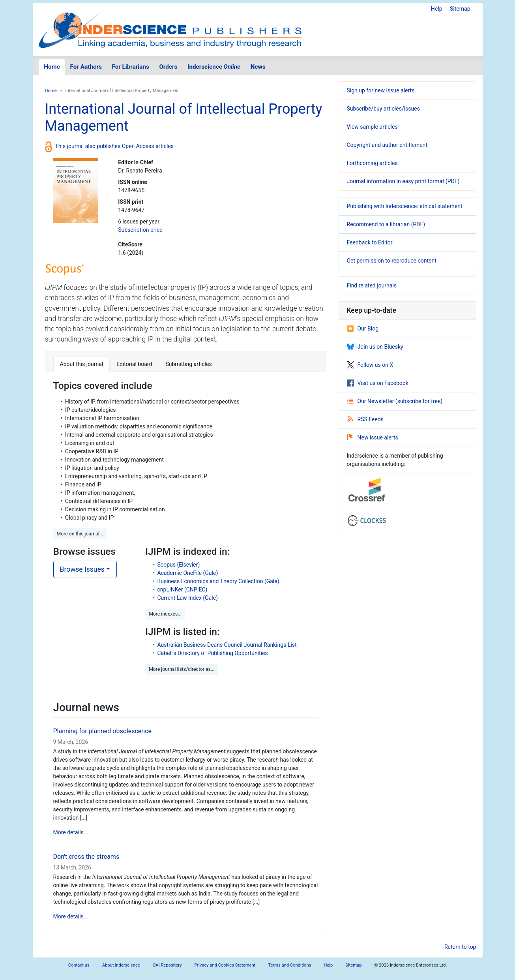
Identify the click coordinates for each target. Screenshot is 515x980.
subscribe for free (419, 401)
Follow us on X (370, 365)
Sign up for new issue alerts (381, 90)
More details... (71, 832)
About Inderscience (121, 965)
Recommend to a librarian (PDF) (386, 224)
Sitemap (460, 9)
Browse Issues (82, 569)
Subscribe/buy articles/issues (383, 109)
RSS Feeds (365, 419)
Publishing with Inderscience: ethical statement (405, 206)
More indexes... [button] (165, 614)
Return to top (460, 947)
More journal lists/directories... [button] (182, 669)
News (258, 67)
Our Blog (363, 329)
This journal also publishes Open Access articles (115, 146)
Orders (168, 67)
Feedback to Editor (370, 242)
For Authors (86, 67)
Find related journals (372, 285)
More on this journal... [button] (80, 534)
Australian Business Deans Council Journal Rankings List (227, 645)
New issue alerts (373, 437)
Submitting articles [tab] (188, 364)
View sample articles (372, 127)
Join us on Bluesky (375, 347)
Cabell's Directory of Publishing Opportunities (213, 653)
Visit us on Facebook (378, 383)
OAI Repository (167, 965)
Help (437, 9)
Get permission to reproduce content (392, 261)
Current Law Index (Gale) (188, 598)
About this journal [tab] (82, 364)
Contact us (79, 965)
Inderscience (214, 67)
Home (52, 67)
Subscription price (140, 230)
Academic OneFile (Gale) (188, 573)
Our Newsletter (371, 401)
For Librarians (130, 67)
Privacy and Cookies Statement (225, 965)
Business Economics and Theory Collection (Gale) (218, 581)
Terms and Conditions (289, 965)
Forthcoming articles (372, 163)
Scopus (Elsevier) (179, 565)
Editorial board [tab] (134, 364)
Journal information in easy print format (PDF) (403, 181)
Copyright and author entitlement (387, 145)
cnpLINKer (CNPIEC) (183, 590)
